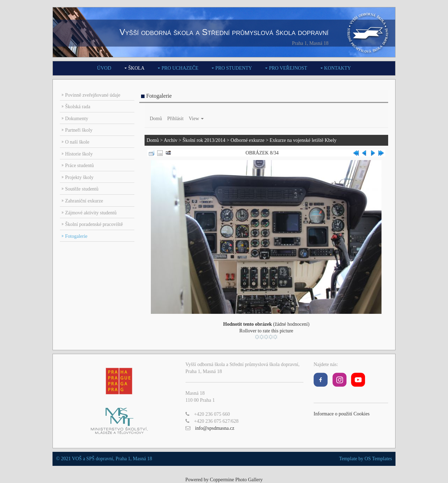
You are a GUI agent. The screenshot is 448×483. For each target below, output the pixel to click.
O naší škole (77, 142)
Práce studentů (79, 165)
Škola (136, 68)
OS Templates (378, 459)
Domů (156, 119)
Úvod (104, 68)
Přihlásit (176, 119)
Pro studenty (234, 68)
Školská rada (78, 107)
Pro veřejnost (288, 68)
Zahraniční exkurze (84, 201)
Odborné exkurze (248, 140)
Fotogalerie (76, 236)
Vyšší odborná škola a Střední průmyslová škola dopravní (224, 32)
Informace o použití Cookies (342, 414)
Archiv (171, 140)
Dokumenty (77, 119)
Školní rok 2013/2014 (204, 140)
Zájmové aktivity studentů (91, 213)
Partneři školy (79, 130)
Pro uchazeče (180, 68)
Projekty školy (79, 177)
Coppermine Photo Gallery (236, 480)
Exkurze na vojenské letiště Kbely (303, 140)
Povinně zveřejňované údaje (93, 95)
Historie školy (79, 154)
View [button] (196, 119)
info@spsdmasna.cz (215, 428)
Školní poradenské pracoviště (94, 224)
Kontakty (338, 68)
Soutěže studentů (82, 189)
